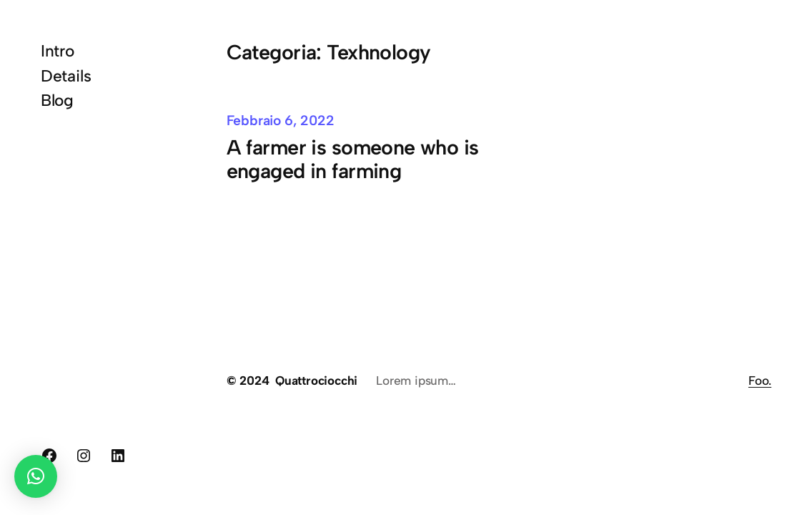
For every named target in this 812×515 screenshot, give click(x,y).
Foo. (760, 381)
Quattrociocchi (316, 381)
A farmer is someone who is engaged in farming (353, 160)
